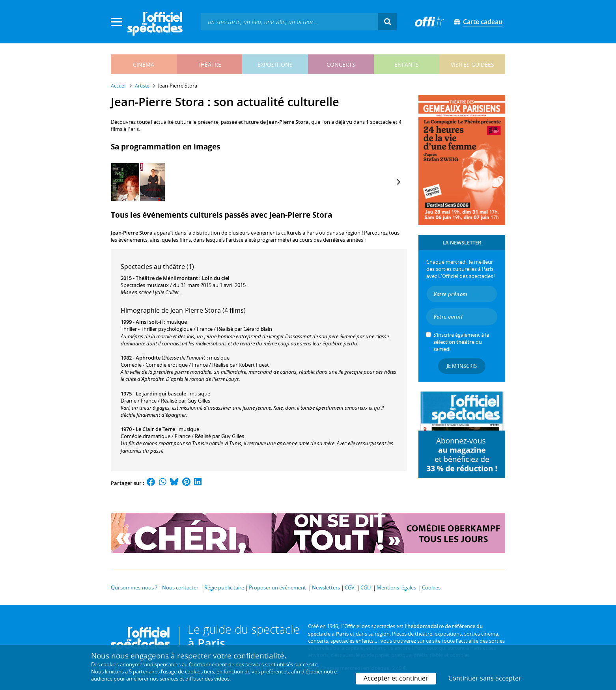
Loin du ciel (216, 278)
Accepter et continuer (396, 678)
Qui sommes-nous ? (134, 587)
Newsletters (326, 587)
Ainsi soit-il (149, 322)
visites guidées (472, 64)
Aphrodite (148, 358)
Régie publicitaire (224, 587)
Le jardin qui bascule (161, 393)
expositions (275, 64)
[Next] (398, 182)
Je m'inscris (462, 366)
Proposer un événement (277, 587)
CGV (350, 587)
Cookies (431, 587)
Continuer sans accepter (485, 678)
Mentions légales (396, 587)
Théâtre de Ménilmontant (167, 278)
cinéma (144, 64)
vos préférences (270, 671)
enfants (407, 64)
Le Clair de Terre (155, 429)
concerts (341, 64)
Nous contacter (180, 587)
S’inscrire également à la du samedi (461, 342)
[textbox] (289, 21)
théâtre (209, 64)
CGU (366, 587)
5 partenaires (144, 671)
